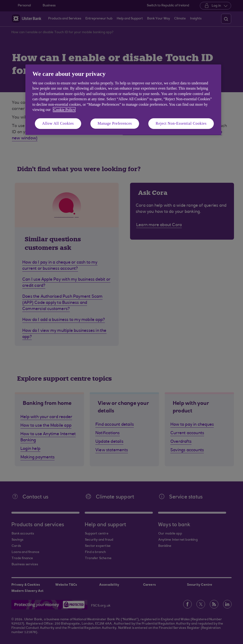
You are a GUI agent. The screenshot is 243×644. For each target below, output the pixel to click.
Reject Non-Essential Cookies (181, 123)
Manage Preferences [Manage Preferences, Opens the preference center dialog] (115, 123)
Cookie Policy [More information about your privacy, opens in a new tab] (64, 110)
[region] (123, 100)
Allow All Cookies (58, 123)
